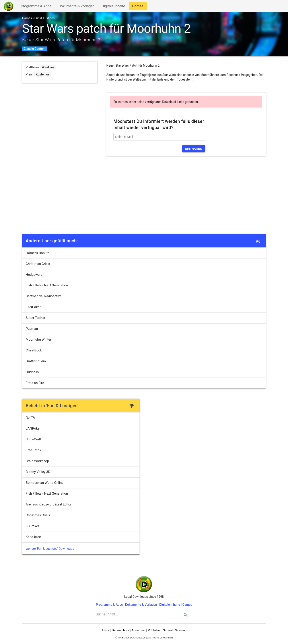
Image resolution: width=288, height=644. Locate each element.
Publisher (154, 630)
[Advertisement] (144, 200)
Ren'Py (31, 418)
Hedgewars (34, 275)
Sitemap (181, 630)
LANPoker (33, 307)
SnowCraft (33, 439)
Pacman (32, 329)
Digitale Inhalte (113, 7)
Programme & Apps (36, 7)
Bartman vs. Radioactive (44, 296)
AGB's (105, 630)
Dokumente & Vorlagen (76, 7)
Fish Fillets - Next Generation (47, 285)
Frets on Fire (35, 383)
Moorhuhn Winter (38, 339)
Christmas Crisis (38, 264)
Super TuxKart (36, 318)
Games (139, 7)
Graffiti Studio (36, 361)
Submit (168, 630)
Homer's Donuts (38, 253)
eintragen (194, 149)
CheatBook (34, 350)
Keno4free (33, 537)
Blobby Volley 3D (38, 472)
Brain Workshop (37, 461)
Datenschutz (121, 630)
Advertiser (138, 630)
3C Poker (32, 526)
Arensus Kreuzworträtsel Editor (49, 504)
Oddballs (32, 372)
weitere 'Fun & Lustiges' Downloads (50, 549)
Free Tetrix (33, 450)
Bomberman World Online (45, 483)
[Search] (136, 614)
